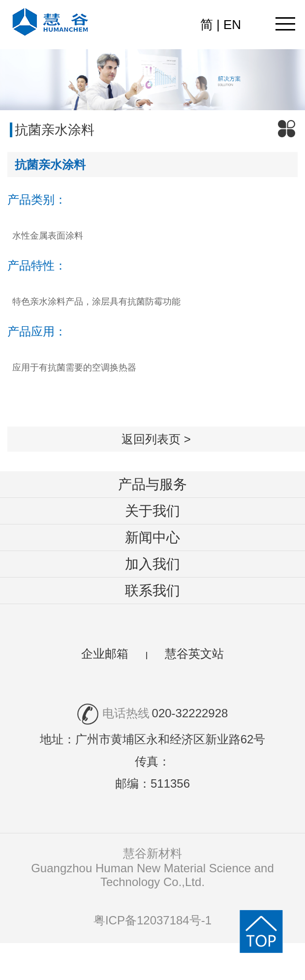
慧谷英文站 (194, 654)
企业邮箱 (105, 654)
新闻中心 (152, 537)
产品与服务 (152, 484)
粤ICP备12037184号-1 (152, 920)
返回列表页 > (156, 439)
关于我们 (152, 511)
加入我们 (152, 564)
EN (232, 25)
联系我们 (152, 591)
